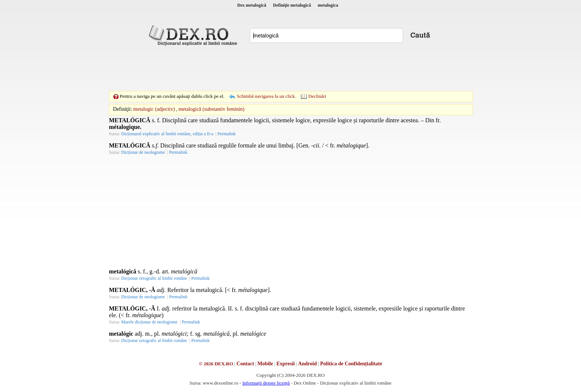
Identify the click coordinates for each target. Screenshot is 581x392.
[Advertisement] (290, 69)
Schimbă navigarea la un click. (266, 96)
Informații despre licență (266, 383)
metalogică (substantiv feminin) (212, 109)
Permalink (227, 134)
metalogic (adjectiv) (154, 109)
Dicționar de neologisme (143, 152)
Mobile (265, 364)
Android (308, 364)
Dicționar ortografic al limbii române (154, 278)
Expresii (286, 364)
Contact (245, 364)
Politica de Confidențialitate (351, 364)
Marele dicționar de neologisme (149, 322)
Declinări (317, 96)
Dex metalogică (252, 5)
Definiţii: (122, 109)
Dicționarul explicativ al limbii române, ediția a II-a (167, 134)
